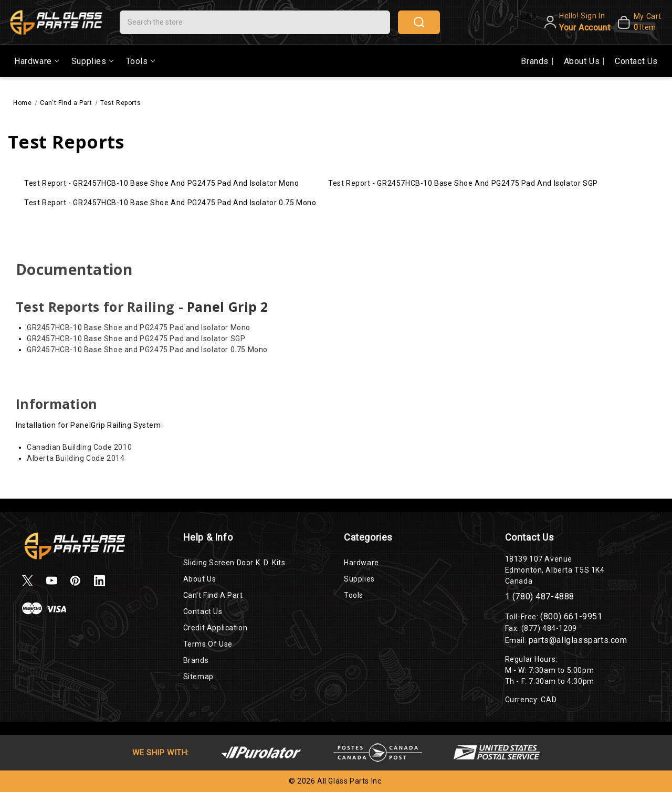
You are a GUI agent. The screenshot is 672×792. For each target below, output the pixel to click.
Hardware (36, 61)
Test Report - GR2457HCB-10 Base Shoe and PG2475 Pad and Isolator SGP (463, 183)
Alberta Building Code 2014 (76, 458)
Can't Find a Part (213, 595)
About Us (583, 61)
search (419, 22)
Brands (536, 61)
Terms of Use (208, 644)
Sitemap (198, 677)
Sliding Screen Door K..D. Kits (234, 563)
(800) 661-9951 (571, 616)
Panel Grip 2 (228, 307)
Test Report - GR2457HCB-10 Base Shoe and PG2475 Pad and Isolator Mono (161, 183)
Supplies (92, 61)
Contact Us (636, 61)
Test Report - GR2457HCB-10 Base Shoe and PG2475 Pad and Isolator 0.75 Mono (170, 203)
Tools (140, 61)
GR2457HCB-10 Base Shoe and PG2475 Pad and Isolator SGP (136, 339)
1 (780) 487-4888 (540, 596)
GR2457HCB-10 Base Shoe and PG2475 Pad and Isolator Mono (139, 328)
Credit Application (216, 628)
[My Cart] (638, 22)
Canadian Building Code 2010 (79, 447)
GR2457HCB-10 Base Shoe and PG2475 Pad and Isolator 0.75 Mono (147, 350)
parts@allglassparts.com (578, 640)
